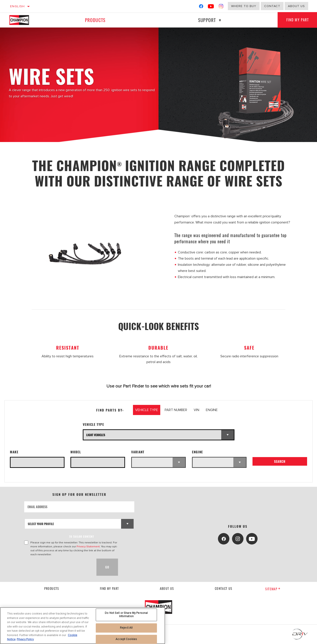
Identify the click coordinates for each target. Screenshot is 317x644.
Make (14, 452)
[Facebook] (201, 7)
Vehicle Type (93, 424)
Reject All (126, 628)
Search (280, 461)
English (18, 6)
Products (95, 20)
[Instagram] (221, 7)
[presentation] (58, 567)
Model (76, 452)
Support (207, 20)
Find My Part (110, 588)
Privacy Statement (88, 546)
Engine (197, 452)
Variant (138, 452)
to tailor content (82, 536)
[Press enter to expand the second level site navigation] (220, 20)
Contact (272, 6)
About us (296, 6)
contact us (224, 588)
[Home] (24, 20)
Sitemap (273, 589)
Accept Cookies (126, 639)
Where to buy (244, 6)
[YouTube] (211, 7)
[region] (83, 626)
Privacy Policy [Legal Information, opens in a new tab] (25, 639)
